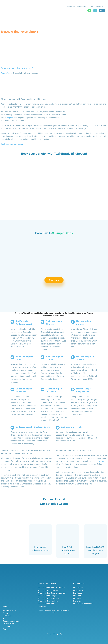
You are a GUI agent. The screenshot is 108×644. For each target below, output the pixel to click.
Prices (5, 613)
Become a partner (10, 611)
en (102, 11)
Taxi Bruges (77, 593)
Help (5, 619)
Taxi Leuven (78, 598)
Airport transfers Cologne (48, 596)
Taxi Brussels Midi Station (83, 604)
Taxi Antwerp (78, 590)
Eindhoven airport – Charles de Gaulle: (33, 427)
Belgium (10, 118)
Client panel (7, 616)
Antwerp (103, 461)
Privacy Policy (8, 624)
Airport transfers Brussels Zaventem (52, 588)
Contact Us (7, 626)
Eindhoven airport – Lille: (72, 427)
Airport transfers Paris (46, 604)
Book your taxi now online (12, 144)
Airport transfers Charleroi (48, 590)
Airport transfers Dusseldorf (48, 598)
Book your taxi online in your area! (17, 68)
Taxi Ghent (77, 596)
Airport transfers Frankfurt (48, 601)
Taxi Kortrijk (77, 601)
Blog (5, 629)
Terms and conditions (11, 621)
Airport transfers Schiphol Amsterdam (52, 593)
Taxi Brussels (78, 588)
